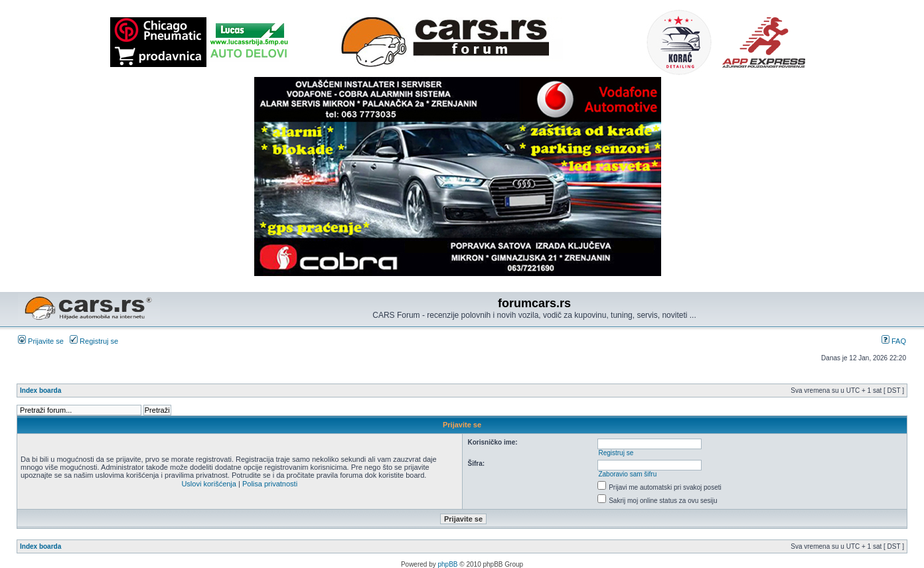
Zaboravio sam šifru (627, 474)
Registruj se (94, 341)
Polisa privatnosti (270, 484)
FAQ (894, 341)
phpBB (448, 564)
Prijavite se (41, 341)
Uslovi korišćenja (209, 484)
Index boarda (40, 390)
